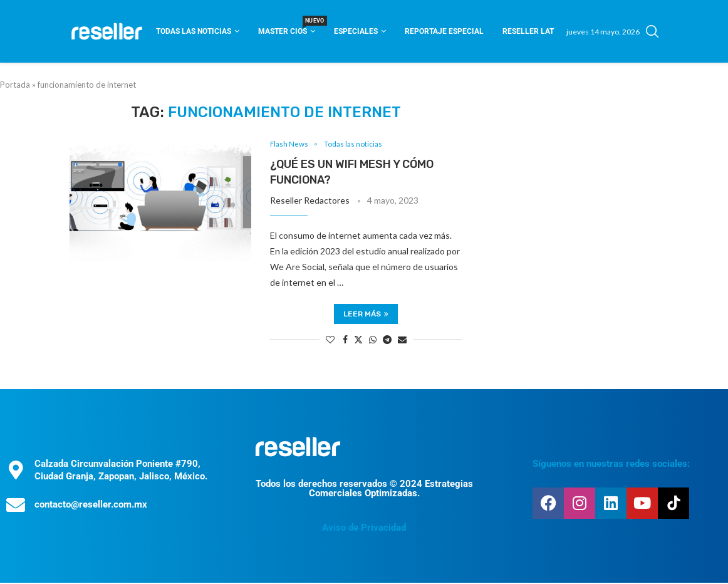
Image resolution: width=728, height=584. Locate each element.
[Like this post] (330, 340)
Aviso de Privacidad (364, 529)
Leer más (366, 315)
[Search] (652, 31)
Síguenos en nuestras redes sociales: (611, 465)
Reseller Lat (528, 31)
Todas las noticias (194, 31)
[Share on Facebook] (345, 340)
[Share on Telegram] (387, 340)
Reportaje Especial (444, 31)
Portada (15, 85)
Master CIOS (287, 27)
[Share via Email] (402, 340)
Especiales (356, 31)
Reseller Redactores (310, 201)
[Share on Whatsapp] (373, 340)
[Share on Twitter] (358, 340)
